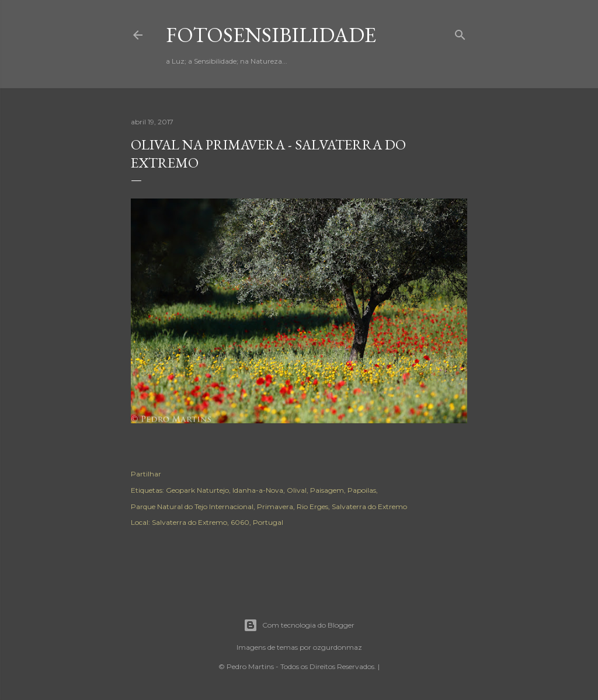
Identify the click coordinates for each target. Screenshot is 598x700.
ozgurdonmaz (338, 647)
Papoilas (362, 490)
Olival (297, 490)
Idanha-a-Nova (258, 490)
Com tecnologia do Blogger (299, 625)
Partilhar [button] (146, 474)
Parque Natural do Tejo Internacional (192, 506)
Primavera (275, 506)
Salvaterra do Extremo (369, 506)
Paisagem (327, 490)
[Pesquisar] (460, 32)
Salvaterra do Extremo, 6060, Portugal (218, 522)
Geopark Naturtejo (197, 490)
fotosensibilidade (271, 35)
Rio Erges (312, 506)
